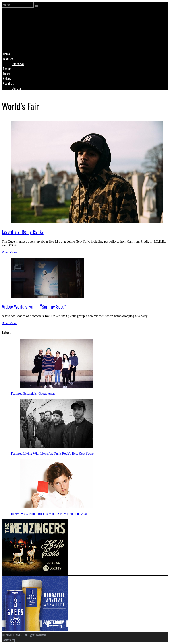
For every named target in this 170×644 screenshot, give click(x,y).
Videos (7, 78)
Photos (7, 69)
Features (8, 59)
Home (6, 54)
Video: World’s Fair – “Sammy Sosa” (34, 306)
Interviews (18, 64)
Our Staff (17, 88)
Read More (9, 252)
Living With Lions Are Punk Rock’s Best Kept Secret (59, 454)
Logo (14, 40)
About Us (8, 83)
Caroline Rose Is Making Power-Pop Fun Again (57, 514)
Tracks (7, 73)
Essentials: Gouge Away (39, 393)
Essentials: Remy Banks (23, 232)
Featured (17, 393)
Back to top (9, 640)
